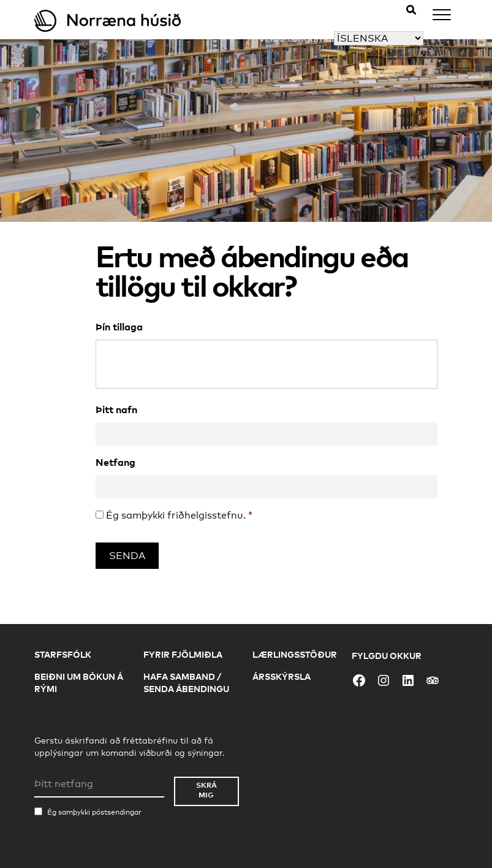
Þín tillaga (119, 327)
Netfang (115, 462)
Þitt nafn (116, 409)
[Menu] (442, 17)
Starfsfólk (63, 654)
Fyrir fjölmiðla (183, 654)
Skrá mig (206, 790)
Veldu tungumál (296, 38)
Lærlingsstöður (295, 654)
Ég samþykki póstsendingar (94, 812)
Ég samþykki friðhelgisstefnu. (179, 515)
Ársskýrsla (282, 676)
